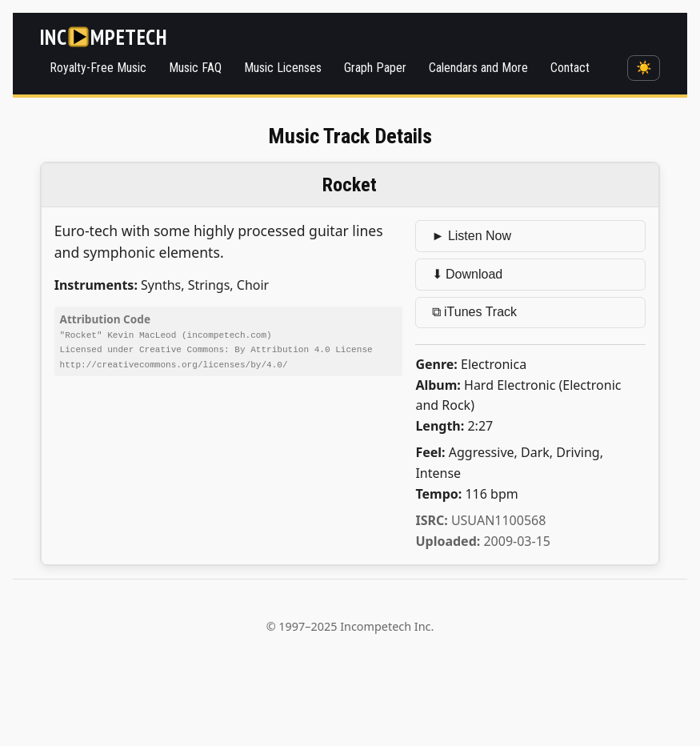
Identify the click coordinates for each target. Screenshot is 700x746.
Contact (570, 68)
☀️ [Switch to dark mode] (644, 68)
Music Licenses (283, 68)
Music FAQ (195, 68)
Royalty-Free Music (98, 68)
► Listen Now (472, 236)
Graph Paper (375, 68)
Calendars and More (478, 68)
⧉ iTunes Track (474, 312)
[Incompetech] (104, 37)
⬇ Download (468, 274)
